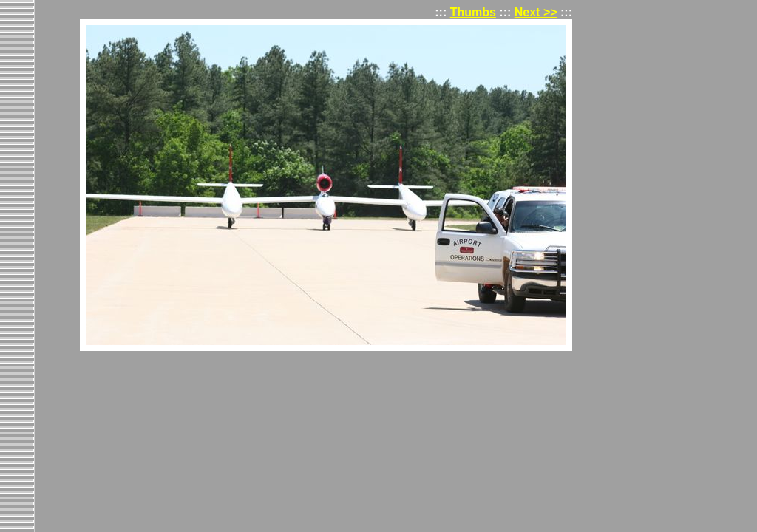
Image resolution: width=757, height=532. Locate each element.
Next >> (536, 12)
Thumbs (473, 12)
